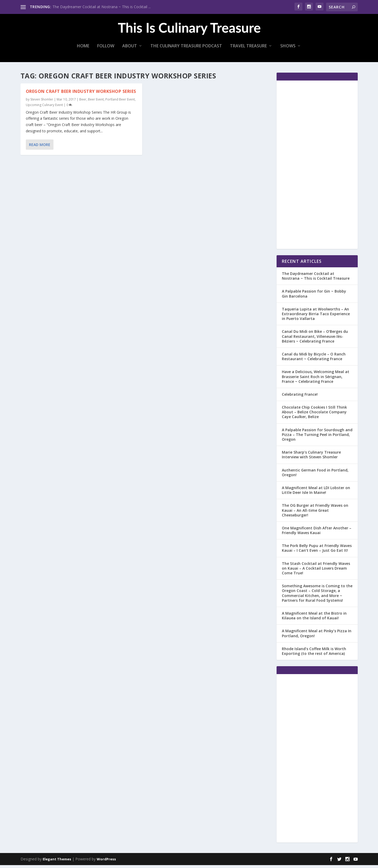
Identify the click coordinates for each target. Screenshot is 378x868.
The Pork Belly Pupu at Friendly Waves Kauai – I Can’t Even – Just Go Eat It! (317, 551)
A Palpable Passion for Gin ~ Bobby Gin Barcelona (314, 296)
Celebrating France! (300, 397)
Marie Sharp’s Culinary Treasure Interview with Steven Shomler (311, 457)
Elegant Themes (57, 862)
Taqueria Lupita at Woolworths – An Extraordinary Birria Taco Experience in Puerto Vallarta (316, 317)
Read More (40, 147)
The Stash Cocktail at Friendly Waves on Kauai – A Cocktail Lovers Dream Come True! (316, 571)
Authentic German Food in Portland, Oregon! (315, 475)
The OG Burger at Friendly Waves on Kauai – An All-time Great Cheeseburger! (315, 513)
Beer (83, 102)
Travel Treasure (248, 49)
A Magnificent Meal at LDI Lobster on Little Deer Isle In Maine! (316, 493)
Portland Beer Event (120, 102)
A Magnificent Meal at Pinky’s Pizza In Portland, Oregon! (317, 636)
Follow (106, 49)
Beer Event (96, 102)
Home (83, 49)
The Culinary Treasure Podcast (186, 49)
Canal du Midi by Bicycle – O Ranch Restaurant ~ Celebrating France (314, 359)
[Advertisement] (317, 168)
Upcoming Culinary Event (44, 108)
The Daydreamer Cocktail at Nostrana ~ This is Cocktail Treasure (316, 279)
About (130, 49)
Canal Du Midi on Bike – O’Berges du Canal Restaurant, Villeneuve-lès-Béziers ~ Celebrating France (315, 339)
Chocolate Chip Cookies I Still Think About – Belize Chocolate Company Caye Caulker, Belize (314, 415)
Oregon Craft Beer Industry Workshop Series (81, 94)
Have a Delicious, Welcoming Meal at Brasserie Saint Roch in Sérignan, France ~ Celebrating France (316, 379)
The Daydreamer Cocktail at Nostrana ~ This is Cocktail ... (102, 7)
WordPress (106, 862)
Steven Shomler (42, 102)
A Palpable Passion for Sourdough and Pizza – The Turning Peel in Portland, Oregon (317, 437)
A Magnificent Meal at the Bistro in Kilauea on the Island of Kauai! (314, 618)
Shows (288, 49)
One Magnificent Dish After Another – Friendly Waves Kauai (317, 533)
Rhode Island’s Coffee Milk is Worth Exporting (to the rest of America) (314, 654)
